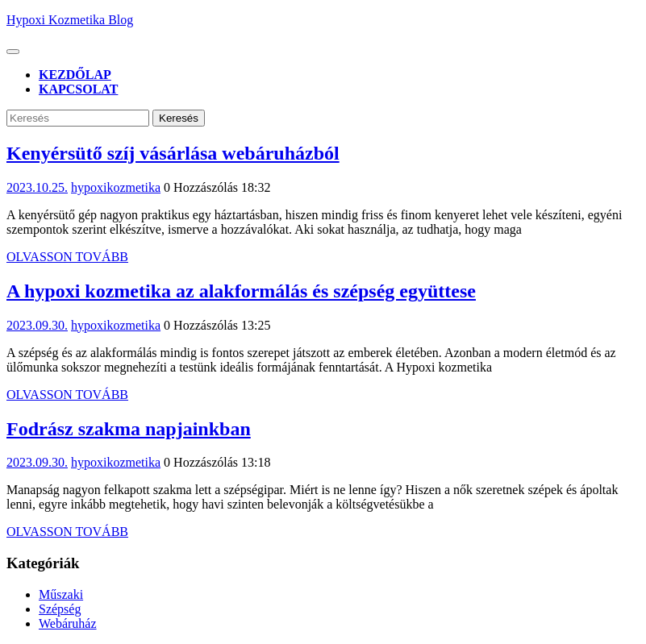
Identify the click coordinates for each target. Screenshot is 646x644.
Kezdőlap (75, 75)
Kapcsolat (78, 89)
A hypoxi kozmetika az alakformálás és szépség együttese (241, 291)
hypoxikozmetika (116, 187)
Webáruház (68, 623)
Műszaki (61, 594)
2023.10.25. (37, 187)
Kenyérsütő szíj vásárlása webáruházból (173, 153)
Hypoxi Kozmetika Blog (70, 20)
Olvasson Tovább (67, 257)
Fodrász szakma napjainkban (129, 429)
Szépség (60, 609)
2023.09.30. (37, 325)
